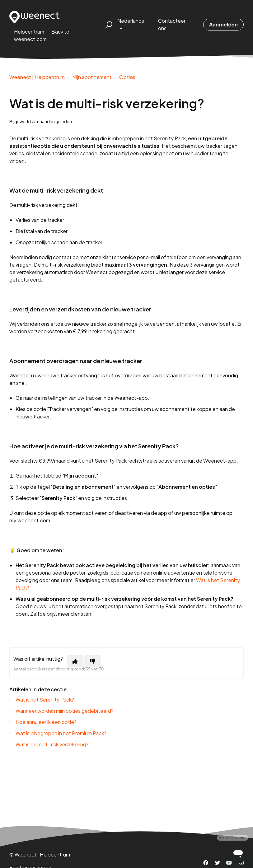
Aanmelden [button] (223, 24)
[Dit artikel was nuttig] (75, 661)
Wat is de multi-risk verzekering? (52, 744)
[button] (108, 25)
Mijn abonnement (92, 77)
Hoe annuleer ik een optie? (46, 722)
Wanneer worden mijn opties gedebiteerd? (65, 711)
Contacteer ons (172, 24)
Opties (127, 77)
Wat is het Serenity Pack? (45, 700)
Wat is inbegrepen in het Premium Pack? (61, 733)
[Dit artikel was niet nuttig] (93, 661)
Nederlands (131, 21)
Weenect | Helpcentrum (37, 77)
